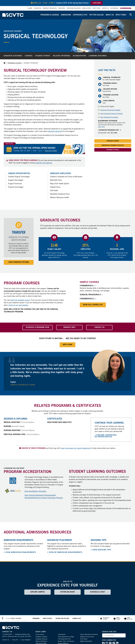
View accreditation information (35, 491)
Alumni (30, 8)
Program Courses (113, 141)
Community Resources (50, 8)
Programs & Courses (50, 15)
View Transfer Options (19, 262)
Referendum (114, 8)
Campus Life (77, 619)
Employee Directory (41, 639)
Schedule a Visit (98, 592)
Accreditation (79, 56)
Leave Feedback (26, 640)
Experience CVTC (80, 15)
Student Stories (43, 56)
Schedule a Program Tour (37, 327)
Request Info (69, 327)
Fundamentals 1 (88, 286)
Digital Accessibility (86, 641)
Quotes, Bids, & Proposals (66, 641)
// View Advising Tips (101, 550)
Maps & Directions (41, 641)
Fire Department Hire (64, 639)
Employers (62, 8)
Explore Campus (37, 592)
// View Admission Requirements (20, 552)
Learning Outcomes (98, 56)
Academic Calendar (41, 637)
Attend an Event (68, 592)
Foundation (37, 8)
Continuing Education (74, 8)
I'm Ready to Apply (113, 150)
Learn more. (101, 127)
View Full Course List (93, 305)
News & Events (87, 8)
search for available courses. (20, 300)
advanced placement (55, 131)
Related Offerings (61, 56)
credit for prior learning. (44, 163)
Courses (29, 56)
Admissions (66, 15)
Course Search (40, 634)
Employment (62, 634)
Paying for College (62, 619)
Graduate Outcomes (13, 56)
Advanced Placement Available (110, 110)
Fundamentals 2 (88, 299)
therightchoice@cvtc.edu (22, 634)
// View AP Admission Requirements (65, 552)
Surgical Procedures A (91, 295)
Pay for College (97, 15)
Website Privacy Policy (87, 637)
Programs (36, 619)
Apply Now (67, 345)
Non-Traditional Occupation (109, 117)
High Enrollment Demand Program (111, 114)
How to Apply (48, 619)
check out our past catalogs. (18, 305)
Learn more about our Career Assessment (76, 448)
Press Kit (15, 640)
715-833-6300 (7, 634)
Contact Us (105, 8)
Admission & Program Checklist (113, 145)
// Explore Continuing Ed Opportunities (106, 436)
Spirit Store (96, 8)
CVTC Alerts (84, 639)
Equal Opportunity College (66, 637)
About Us (110, 15)
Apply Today (121, 15)
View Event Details (51, 151)
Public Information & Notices (89, 634)
